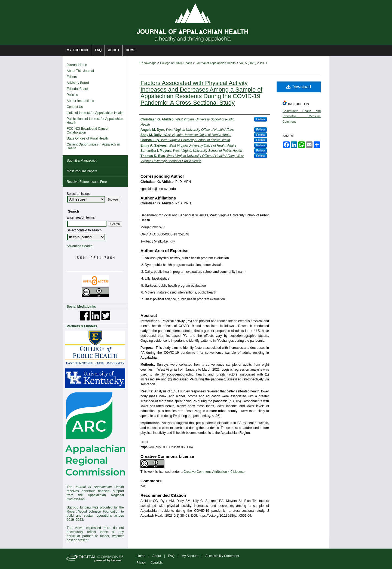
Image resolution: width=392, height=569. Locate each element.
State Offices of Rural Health (87, 138)
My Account (190, 556)
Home (141, 556)
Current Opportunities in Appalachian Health (93, 146)
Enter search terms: (81, 217)
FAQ (171, 556)
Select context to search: (85, 230)
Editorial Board (77, 89)
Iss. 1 (264, 63)
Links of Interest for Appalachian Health (95, 113)
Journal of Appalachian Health (216, 63)
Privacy (141, 563)
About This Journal (80, 71)
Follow (261, 119)
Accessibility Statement (222, 556)
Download (299, 87)
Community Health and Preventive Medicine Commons (302, 116)
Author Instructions (80, 101)
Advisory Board (78, 83)
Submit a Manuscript (82, 161)
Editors (72, 77)
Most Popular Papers (82, 171)
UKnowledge (148, 63)
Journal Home (77, 65)
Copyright (157, 563)
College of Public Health (176, 63)
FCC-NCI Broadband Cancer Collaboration (88, 131)
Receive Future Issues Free (87, 182)
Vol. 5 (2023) (248, 63)
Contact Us (75, 107)
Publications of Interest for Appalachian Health (95, 121)
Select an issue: (78, 194)
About (157, 556)
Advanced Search (80, 246)
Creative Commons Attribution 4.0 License (214, 472)
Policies (72, 95)
